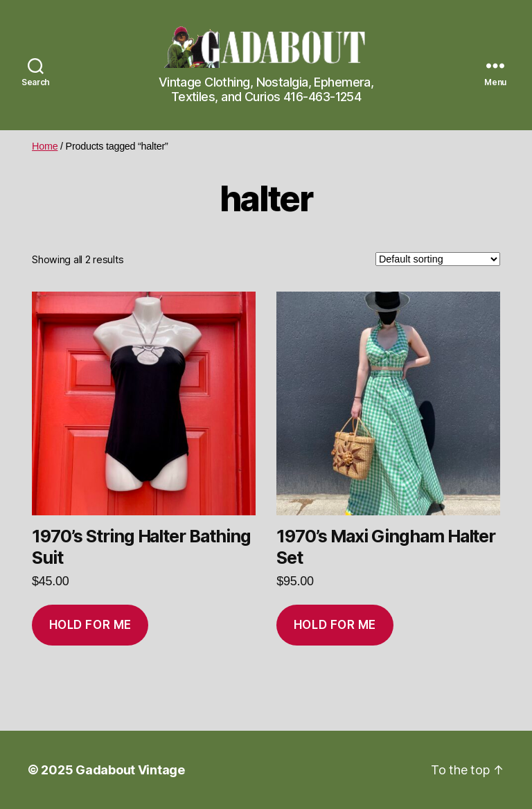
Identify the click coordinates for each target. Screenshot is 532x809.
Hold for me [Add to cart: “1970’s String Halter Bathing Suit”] (90, 625)
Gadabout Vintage (130, 770)
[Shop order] (438, 259)
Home (45, 146)
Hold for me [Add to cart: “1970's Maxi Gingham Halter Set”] (335, 625)
